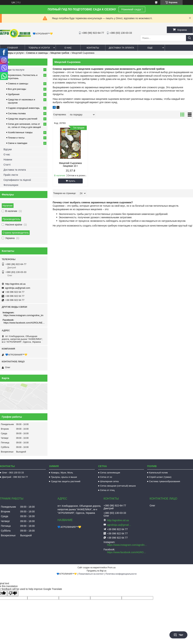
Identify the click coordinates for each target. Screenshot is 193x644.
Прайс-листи (11, 175)
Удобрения (14, 94)
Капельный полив (158, 473)
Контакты (93, 48)
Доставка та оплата (122, 48)
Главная (12, 48)
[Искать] (189, 38)
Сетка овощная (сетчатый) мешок (118, 486)
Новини (8, 160)
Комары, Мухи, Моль (62, 473)
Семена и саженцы (37, 53)
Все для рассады (17, 89)
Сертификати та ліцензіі (17, 180)
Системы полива (17, 113)
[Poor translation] (13, 593)
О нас (68, 48)
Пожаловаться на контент (91, 574)
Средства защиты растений (23, 119)
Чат (178, 635)
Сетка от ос (106, 477)
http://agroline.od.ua (15, 284)
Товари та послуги (14, 70)
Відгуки (8, 149)
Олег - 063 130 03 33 (13, 473)
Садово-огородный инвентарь (24, 108)
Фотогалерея (11, 185)
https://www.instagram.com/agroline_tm (23, 315)
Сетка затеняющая (110, 473)
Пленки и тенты (16, 138)
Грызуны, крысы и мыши (64, 477)
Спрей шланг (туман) (160, 477)
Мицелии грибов (60, 53)
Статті (7, 165)
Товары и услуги (39, 48)
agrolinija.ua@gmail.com (18, 288)
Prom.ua (111, 568)
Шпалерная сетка (109, 481)
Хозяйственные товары (20, 132)
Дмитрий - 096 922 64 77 (15, 477)
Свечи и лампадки (18, 143)
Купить (71, 181)
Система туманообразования (165, 481)
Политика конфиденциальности (121, 574)
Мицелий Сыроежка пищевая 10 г (69, 164)
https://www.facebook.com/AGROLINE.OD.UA (24, 323)
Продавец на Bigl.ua (97, 571)
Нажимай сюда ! (132, 9)
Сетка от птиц (107, 490)
